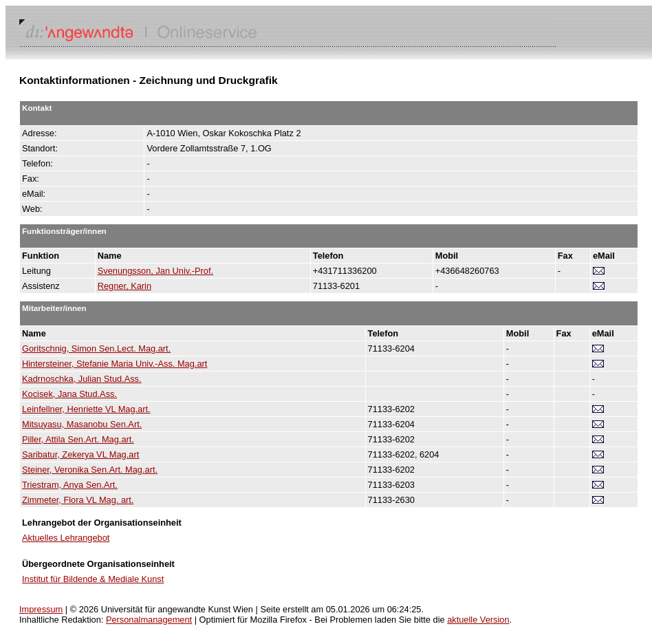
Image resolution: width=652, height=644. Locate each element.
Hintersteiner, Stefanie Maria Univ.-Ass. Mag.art (115, 364)
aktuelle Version (478, 620)
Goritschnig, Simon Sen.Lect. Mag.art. (96, 348)
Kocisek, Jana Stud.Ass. (69, 394)
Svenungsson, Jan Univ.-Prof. (155, 271)
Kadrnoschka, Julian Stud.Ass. (82, 379)
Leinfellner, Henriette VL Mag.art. (86, 409)
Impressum (41, 609)
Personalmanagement (149, 620)
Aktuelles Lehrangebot (66, 538)
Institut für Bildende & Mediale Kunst (93, 579)
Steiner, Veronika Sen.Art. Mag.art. (90, 470)
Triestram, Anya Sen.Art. (70, 485)
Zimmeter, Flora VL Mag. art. (78, 500)
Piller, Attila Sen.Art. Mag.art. (78, 439)
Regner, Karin (124, 286)
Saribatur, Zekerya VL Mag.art (80, 454)
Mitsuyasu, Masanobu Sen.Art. (82, 424)
